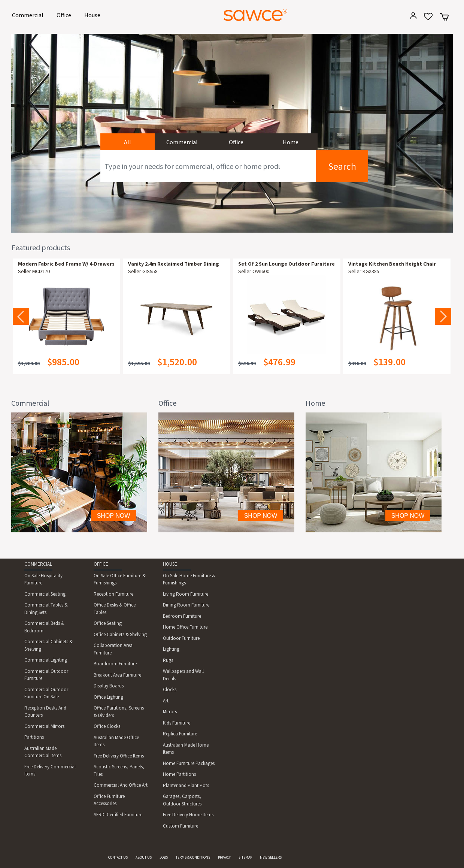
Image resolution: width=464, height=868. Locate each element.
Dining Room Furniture (186, 605)
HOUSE (170, 564)
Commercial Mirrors (44, 726)
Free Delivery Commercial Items (50, 770)
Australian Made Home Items (186, 749)
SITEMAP (245, 857)
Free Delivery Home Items (188, 815)
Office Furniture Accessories (109, 800)
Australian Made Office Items (116, 741)
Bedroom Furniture (182, 616)
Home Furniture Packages (189, 763)
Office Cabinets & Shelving (120, 634)
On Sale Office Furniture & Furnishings (120, 579)
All (128, 142)
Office (65, 14)
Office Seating (108, 623)
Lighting (171, 649)
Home (291, 142)
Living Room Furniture (186, 594)
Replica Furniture (180, 734)
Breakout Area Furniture (117, 675)
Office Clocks (107, 726)
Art (166, 701)
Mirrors (170, 712)
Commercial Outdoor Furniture (46, 675)
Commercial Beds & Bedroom (44, 627)
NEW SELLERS (271, 857)
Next (443, 317)
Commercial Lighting (46, 660)
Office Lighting (108, 697)
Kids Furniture (177, 723)
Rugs (168, 660)
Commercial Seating (45, 594)
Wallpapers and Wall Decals (183, 675)
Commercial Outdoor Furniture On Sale (46, 693)
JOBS (164, 857)
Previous (21, 317)
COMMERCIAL (38, 564)
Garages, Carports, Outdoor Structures (182, 800)
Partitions (34, 737)
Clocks (170, 689)
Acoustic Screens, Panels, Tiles (119, 770)
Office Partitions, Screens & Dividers (119, 712)
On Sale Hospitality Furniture (43, 579)
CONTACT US (118, 857)
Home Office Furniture (185, 627)
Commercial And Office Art (121, 785)
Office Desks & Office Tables (115, 609)
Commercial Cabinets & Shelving (48, 645)
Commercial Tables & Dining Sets (46, 609)
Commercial (29, 14)
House (94, 14)
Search (342, 166)
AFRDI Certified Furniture (118, 815)
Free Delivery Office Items (119, 756)
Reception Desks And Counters (45, 712)
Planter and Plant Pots (186, 785)
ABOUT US (144, 857)
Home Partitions (179, 774)
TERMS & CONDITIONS (193, 857)
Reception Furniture (113, 594)
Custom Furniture (181, 826)
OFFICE (101, 564)
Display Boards (109, 686)
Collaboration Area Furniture (113, 649)
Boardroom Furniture (115, 664)
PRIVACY (224, 857)
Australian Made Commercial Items (43, 752)
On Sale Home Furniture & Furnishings (189, 579)
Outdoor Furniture (181, 638)
